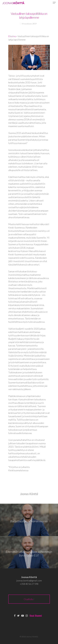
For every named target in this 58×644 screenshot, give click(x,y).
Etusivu (12, 36)
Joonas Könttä (29, 494)
